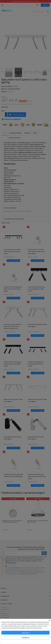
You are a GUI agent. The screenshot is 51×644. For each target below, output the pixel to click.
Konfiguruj (25, 637)
